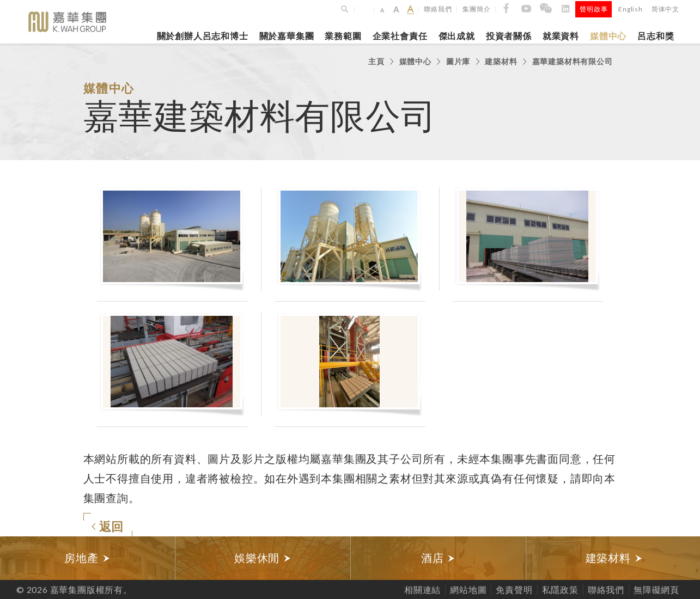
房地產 (87, 558)
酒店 (438, 558)
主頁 (376, 61)
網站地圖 (468, 589)
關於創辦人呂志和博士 (203, 36)
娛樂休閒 (263, 558)
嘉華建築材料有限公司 (573, 61)
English (631, 9)
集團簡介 (476, 9)
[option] (88, 558)
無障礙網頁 (656, 589)
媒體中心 (608, 36)
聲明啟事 (594, 9)
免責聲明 (514, 589)
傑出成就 (457, 36)
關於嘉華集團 (287, 36)
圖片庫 (458, 61)
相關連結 (422, 589)
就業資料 (561, 36)
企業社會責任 (400, 36)
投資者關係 (509, 36)
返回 (108, 526)
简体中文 (665, 9)
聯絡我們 (438, 9)
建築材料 (501, 61)
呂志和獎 (656, 36)
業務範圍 (343, 36)
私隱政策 (560, 589)
